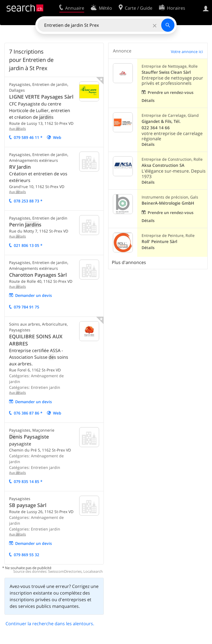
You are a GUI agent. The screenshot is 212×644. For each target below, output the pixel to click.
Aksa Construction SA (163, 165)
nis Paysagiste (29, 437)
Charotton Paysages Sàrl (38, 275)
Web (57, 137)
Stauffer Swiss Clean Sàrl (166, 72)
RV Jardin (20, 167)
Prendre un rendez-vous (171, 92)
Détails (148, 100)
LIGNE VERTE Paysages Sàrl (41, 97)
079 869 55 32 (26, 555)
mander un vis (34, 295)
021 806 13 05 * (28, 245)
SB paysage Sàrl (28, 505)
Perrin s (25, 225)
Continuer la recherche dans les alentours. (50, 624)
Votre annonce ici (187, 52)
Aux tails (18, 129)
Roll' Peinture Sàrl (159, 241)
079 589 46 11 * (28, 137)
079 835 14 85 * (28, 481)
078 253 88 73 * (28, 201)
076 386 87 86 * (28, 413)
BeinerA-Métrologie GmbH (168, 203)
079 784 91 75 (26, 307)
